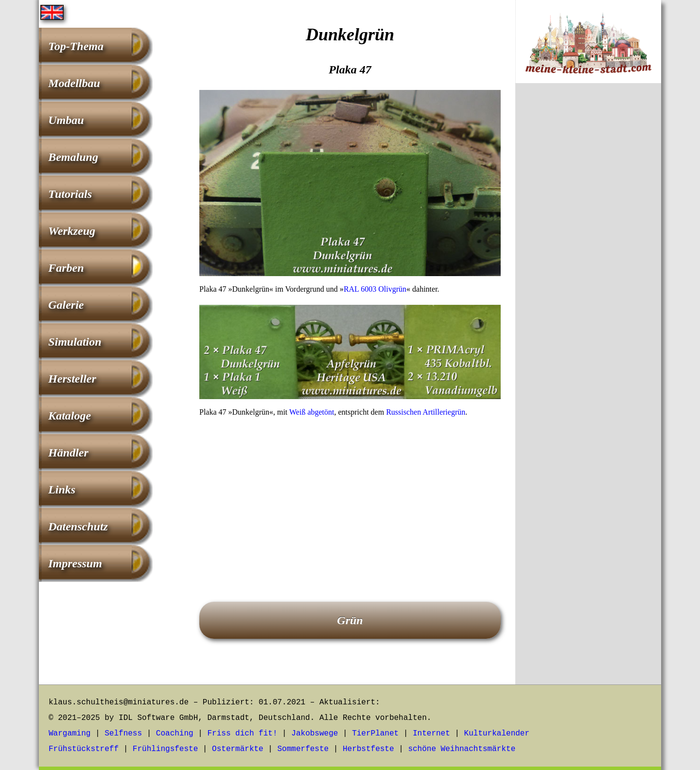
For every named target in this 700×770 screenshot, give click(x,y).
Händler (68, 453)
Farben (66, 268)
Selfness (123, 734)
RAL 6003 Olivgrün (375, 289)
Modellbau (74, 83)
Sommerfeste (303, 749)
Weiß (297, 412)
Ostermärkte (238, 749)
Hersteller (72, 379)
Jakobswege (315, 734)
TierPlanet (375, 734)
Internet (431, 734)
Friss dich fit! (242, 734)
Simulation (75, 342)
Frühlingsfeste (165, 749)
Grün (350, 620)
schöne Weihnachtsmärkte (462, 749)
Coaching (175, 734)
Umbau (66, 120)
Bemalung (73, 157)
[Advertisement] (350, 496)
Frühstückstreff (84, 749)
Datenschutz (78, 526)
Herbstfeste (368, 749)
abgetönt (321, 412)
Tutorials (70, 194)
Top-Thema (76, 46)
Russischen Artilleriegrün (426, 412)
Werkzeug (72, 231)
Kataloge (70, 416)
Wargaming (70, 734)
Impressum (75, 563)
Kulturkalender (497, 734)
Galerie (66, 305)
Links (62, 490)
